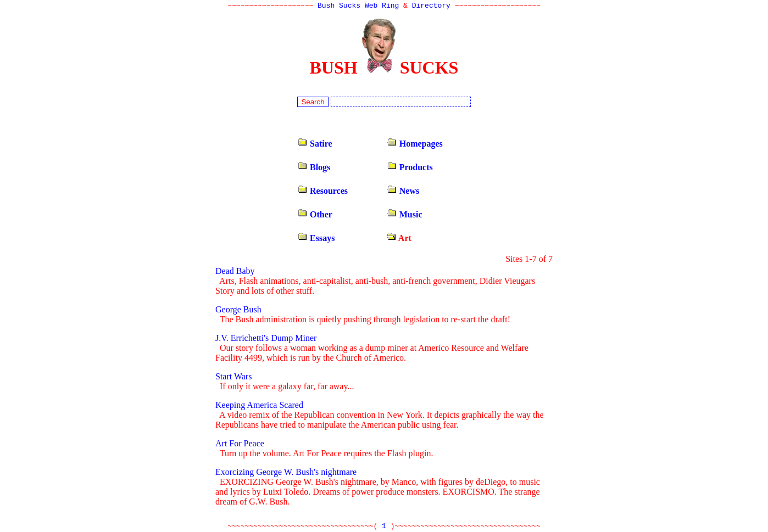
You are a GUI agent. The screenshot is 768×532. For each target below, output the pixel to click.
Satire (315, 145)
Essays (316, 239)
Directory (431, 7)
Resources (322, 192)
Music (405, 215)
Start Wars (233, 377)
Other (315, 215)
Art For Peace (240, 444)
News (403, 192)
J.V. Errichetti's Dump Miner (266, 339)
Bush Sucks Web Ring (358, 7)
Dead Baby (235, 272)
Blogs (314, 168)
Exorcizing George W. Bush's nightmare (286, 473)
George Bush (238, 310)
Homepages (415, 145)
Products (410, 168)
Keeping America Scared (259, 406)
